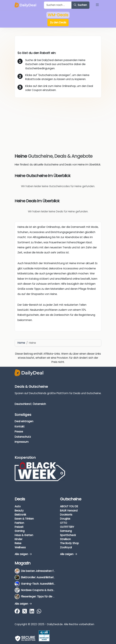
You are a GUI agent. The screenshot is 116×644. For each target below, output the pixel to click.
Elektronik (20, 515)
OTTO (64, 523)
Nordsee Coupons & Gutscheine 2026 (45, 590)
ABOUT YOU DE (69, 506)
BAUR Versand (69, 511)
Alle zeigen (23, 554)
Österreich (39, 404)
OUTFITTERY (67, 527)
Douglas (65, 519)
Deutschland (23, 404)
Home (21, 343)
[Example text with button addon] (58, 5)
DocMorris (66, 515)
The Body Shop (69, 543)
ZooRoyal (66, 547)
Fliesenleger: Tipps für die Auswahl (42, 596)
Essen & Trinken (24, 519)
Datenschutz (23, 437)
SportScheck (68, 535)
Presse (19, 432)
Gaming (20, 531)
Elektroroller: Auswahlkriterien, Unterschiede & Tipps (53, 577)
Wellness (20, 547)
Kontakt (20, 427)
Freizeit (19, 527)
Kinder (18, 539)
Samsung (66, 531)
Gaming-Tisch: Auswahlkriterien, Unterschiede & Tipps (55, 584)
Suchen (80, 5)
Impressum (22, 442)
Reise (18, 543)
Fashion (19, 523)
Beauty (19, 511)
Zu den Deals (58, 22)
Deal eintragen (24, 421)
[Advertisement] (58, 123)
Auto (18, 506)
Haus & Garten (24, 535)
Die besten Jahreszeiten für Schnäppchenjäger (51, 571)
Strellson (65, 539)
